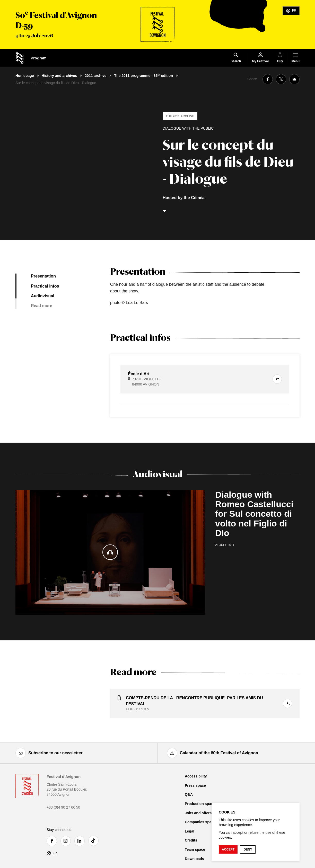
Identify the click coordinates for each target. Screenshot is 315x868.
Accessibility (196, 776)
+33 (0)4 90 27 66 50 (63, 807)
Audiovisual (43, 296)
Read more (42, 306)
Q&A (189, 794)
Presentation (43, 276)
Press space (195, 785)
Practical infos (45, 286)
